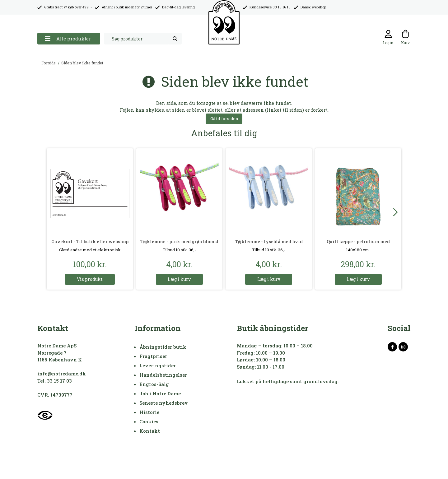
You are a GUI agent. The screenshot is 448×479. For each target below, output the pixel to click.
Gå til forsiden (224, 119)
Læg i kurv (179, 279)
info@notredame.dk (62, 374)
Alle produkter (68, 39)
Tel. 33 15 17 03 (55, 381)
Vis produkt (90, 279)
